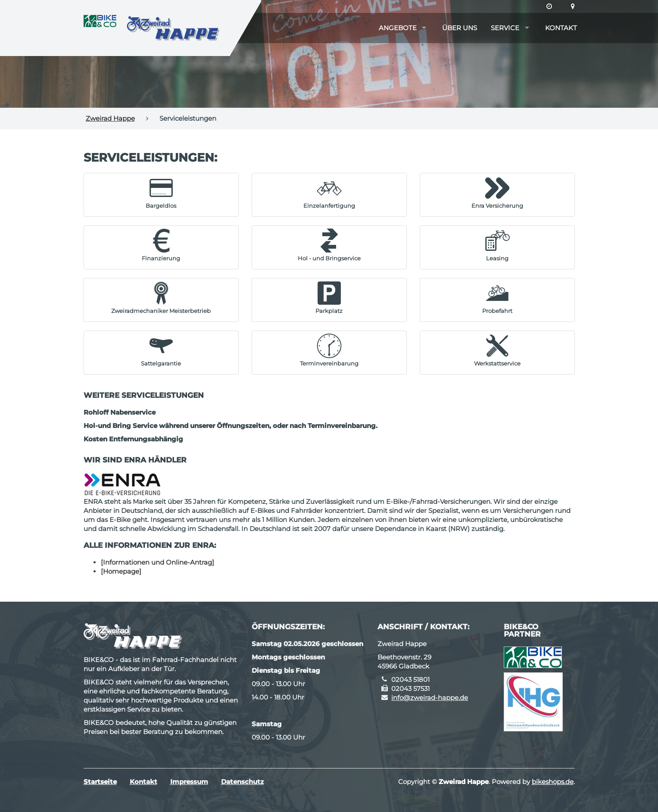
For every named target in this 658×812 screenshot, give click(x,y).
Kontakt (561, 28)
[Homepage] (121, 571)
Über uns (460, 28)
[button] (161, 193)
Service (505, 28)
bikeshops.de (553, 782)
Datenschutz (242, 782)
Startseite (100, 782)
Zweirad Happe (110, 118)
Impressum (189, 782)
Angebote (398, 28)
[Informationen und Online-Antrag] (157, 562)
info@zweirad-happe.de (430, 698)
